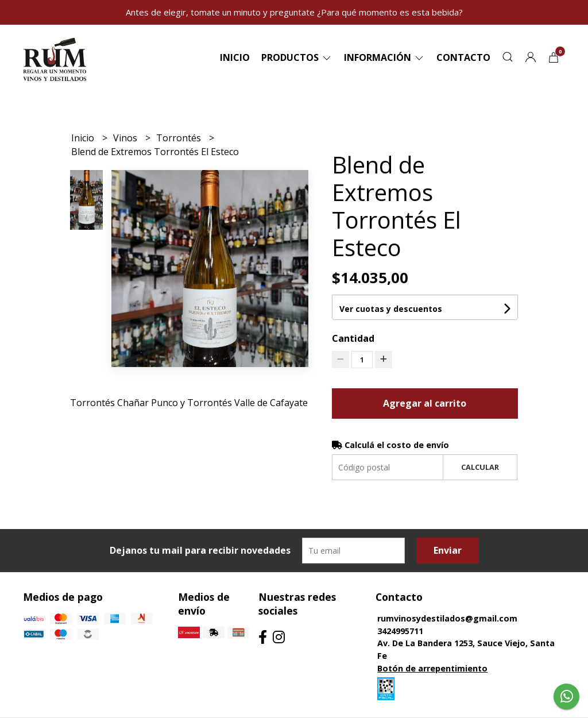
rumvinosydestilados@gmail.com (447, 618)
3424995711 (400, 631)
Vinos (126, 138)
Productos (297, 57)
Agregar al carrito (425, 403)
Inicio (235, 57)
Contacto (463, 57)
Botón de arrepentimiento (432, 668)
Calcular (480, 467)
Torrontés (180, 138)
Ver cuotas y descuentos (391, 309)
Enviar (448, 550)
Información (384, 57)
